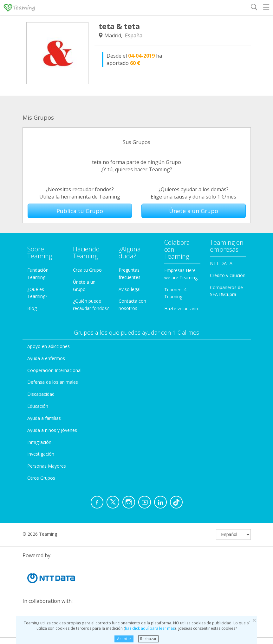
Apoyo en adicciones (49, 346)
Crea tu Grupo (87, 270)
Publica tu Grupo (80, 211)
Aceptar (124, 639)
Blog (32, 308)
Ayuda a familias (44, 418)
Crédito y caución (228, 275)
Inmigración (39, 442)
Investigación (41, 454)
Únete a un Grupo (194, 211)
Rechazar (148, 639)
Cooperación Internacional (54, 370)
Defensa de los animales (53, 382)
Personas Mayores (47, 466)
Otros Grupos (41, 478)
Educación (38, 406)
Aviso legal (130, 289)
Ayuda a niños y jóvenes (52, 430)
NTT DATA (221, 263)
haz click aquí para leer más (150, 628)
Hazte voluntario (181, 309)
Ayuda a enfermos (46, 358)
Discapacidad (41, 394)
